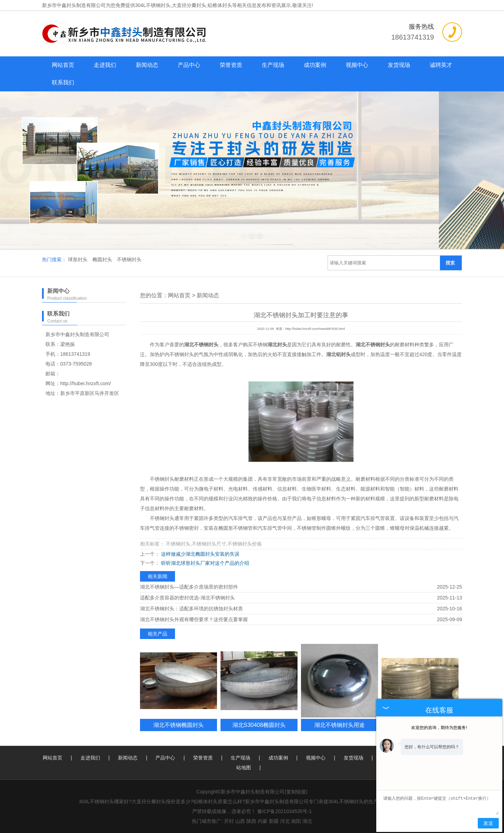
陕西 (251, 821)
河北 (285, 821)
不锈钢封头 (129, 259)
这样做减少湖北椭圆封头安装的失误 (199, 554)
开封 (229, 821)
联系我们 (63, 82)
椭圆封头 (103, 259)
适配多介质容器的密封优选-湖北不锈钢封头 (187, 598)
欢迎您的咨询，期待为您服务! (439, 728)
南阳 (296, 821)
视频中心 (357, 65)
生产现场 (273, 65)
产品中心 (189, 65)
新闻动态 (147, 65)
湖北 (307, 821)
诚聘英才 (441, 65)
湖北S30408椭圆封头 (259, 725)
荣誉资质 (231, 65)
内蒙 (262, 821)
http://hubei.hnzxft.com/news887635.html (315, 329)
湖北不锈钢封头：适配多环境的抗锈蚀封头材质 (191, 609)
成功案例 (315, 65)
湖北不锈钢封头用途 (339, 725)
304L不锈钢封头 (153, 5)
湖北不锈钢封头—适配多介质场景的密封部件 (189, 587)
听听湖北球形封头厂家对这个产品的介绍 (204, 563)
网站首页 (63, 65)
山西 (240, 821)
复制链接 (296, 792)
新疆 (274, 821)
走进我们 (105, 65)
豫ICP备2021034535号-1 (285, 811)
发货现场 (399, 65)
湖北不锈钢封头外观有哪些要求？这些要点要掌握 (194, 619)
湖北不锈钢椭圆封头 (178, 725)
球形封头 (78, 259)
